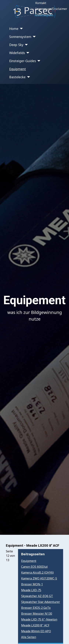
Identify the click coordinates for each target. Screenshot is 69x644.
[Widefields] (27, 53)
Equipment (18, 69)
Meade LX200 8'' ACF (35, 625)
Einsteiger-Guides (23, 61)
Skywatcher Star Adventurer (41, 602)
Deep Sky (16, 45)
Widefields (17, 53)
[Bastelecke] (28, 77)
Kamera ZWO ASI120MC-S (39, 578)
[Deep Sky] (26, 45)
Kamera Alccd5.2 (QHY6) (37, 573)
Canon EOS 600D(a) (34, 567)
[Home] (21, 29)
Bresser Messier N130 (37, 614)
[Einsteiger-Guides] (38, 61)
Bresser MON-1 (32, 584)
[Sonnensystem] (34, 37)
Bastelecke (17, 77)
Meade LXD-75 (31, 590)
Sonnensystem (20, 37)
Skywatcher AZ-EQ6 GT (37, 596)
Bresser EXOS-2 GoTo (36, 608)
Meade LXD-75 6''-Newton (39, 619)
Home (14, 29)
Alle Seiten (29, 637)
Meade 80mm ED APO (36, 631)
